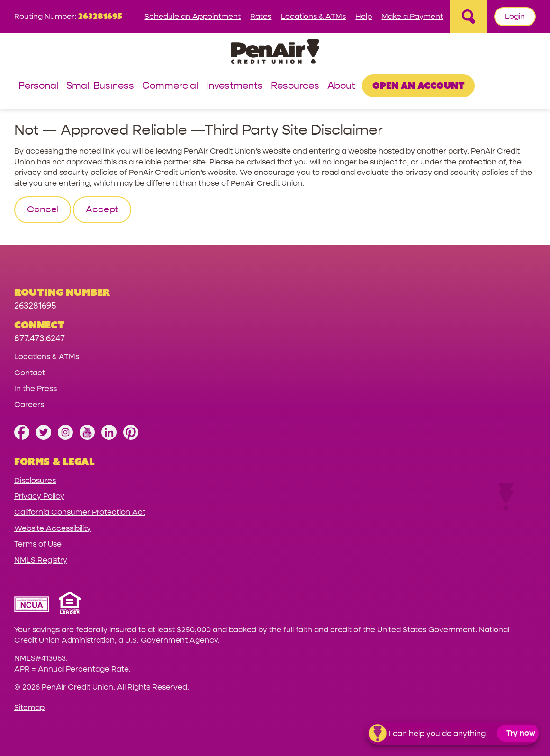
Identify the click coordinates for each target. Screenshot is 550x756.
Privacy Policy (39, 496)
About (341, 86)
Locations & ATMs (313, 16)
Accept (102, 209)
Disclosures (35, 480)
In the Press (36, 388)
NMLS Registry (41, 560)
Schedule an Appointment (193, 16)
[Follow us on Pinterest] (131, 437)
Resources (295, 86)
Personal (38, 86)
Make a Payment (412, 16)
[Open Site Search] (469, 17)
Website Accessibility (53, 528)
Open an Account (419, 85)
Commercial (170, 86)
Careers (29, 405)
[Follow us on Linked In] (109, 437)
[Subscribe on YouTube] (87, 437)
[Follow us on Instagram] (65, 437)
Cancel (43, 209)
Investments (234, 86)
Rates (261, 16)
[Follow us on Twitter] (44, 437)
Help (364, 16)
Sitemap (29, 707)
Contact (30, 373)
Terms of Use (38, 544)
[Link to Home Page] (275, 53)
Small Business (100, 86)
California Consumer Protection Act (80, 512)
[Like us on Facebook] (22, 437)
